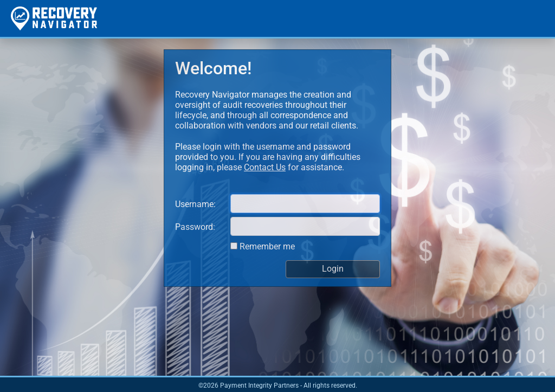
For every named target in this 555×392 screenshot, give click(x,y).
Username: (195, 204)
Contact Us (265, 167)
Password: (195, 227)
